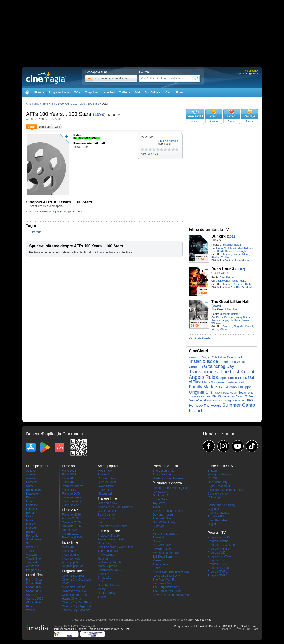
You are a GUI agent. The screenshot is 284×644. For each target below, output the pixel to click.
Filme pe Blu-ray (72, 497)
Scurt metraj (34, 539)
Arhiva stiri (33, 566)
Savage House (162, 549)
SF (28, 543)
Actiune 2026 (70, 518)
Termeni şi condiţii (64, 629)
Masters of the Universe (168, 478)
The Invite (159, 538)
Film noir (32, 509)
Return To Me (244, 396)
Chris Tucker (240, 281)
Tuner (156, 507)
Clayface (213, 509)
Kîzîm (101, 581)
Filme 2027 (69, 475)
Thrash (212, 471)
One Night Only (218, 482)
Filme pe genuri (38, 466)
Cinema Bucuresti (73, 576)
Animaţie (32, 475)
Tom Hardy (218, 251)
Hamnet (103, 559)
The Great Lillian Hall (230, 302)
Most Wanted (197, 401)
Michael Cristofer (230, 314)
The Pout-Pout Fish (165, 580)
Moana (157, 560)
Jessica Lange (220, 320)
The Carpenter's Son (166, 587)
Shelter (102, 597)
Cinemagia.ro (46, 78)
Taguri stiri (33, 562)
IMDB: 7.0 (153, 154)
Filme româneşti (72, 501)
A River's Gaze (162, 545)
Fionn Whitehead (226, 248)
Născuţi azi (105, 494)
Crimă (30, 486)
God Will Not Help (164, 522)
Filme (45, 104)
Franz (156, 568)
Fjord (101, 522)
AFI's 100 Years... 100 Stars (59, 114)
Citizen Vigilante (108, 511)
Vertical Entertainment (238, 260)
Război (215, 257)
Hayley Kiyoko (221, 393)
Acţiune (227, 254)
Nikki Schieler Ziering (219, 401)
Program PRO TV (219, 537)
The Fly (242, 378)
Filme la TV (69, 490)
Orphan (158, 541)
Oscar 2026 (33, 583)
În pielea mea (106, 555)
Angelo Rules (203, 377)
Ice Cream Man (163, 583)
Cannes (31, 595)
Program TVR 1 (218, 572)
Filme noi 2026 (71, 515)
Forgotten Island (218, 520)
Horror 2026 (70, 530)
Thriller (225, 257)
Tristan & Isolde (203, 361)
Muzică (31, 524)
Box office (215, 626)
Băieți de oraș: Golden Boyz (116, 547)
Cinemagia (32, 104)
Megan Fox (105, 471)
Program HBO (217, 564)
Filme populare (109, 531)
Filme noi (69, 466)
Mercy (102, 589)
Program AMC (217, 553)
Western (31, 555)
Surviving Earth (107, 518)
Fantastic (32, 505)
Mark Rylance (245, 248)
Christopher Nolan (230, 245)
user (232, 121)
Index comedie (71, 559)
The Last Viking (163, 518)
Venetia (31, 610)
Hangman (238, 400)
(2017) (232, 236)
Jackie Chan (223, 281)
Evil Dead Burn (162, 557)
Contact (81, 629)
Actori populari (71, 562)
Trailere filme (107, 498)
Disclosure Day (107, 503)
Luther (223, 362)
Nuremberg (105, 543)
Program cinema (59, 92)
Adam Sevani (239, 393)
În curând (109, 92)
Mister (223, 329)
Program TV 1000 (219, 568)
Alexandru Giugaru (200, 357)
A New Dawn (161, 492)
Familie (31, 501)
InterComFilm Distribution (240, 287)
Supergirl (158, 526)
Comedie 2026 (71, 522)
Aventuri (227, 326)
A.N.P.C (126, 629)
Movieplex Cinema (74, 587)
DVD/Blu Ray (231, 626)
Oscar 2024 (33, 591)
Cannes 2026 (35, 599)
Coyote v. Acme (218, 494)
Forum (180, 92)
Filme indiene (70, 505)
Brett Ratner (227, 277)
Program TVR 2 (218, 575)
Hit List (224, 387)
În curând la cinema (167, 483)
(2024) (216, 306)
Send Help (104, 574)
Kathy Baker (204, 396)
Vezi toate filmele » (201, 338)
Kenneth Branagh (236, 251)
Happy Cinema (71, 599)
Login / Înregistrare (247, 74)
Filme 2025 (69, 482)
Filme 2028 (69, 471)
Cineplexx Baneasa (74, 595)
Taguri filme (33, 559)
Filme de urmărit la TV (209, 230)
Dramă (237, 254)
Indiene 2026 (70, 534)
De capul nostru (163, 515)
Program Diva (216, 560)
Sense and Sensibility (221, 505)
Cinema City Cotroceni (76, 580)
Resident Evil (216, 517)
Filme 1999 (57, 104)
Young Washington (220, 475)
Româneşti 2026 (72, 538)
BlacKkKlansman (224, 396)
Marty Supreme (213, 382)
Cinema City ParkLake (76, 610)
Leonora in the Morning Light (171, 488)
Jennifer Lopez (107, 482)
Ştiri (137, 92)
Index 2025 (69, 551)
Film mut (35, 232)
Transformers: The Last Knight (222, 372)
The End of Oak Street (167, 591)
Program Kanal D (219, 549)
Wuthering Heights (110, 562)
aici (102, 252)
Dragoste (32, 494)
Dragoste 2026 (71, 526)
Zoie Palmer (219, 357)
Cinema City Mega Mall (77, 606)
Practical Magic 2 (219, 513)
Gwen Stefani (106, 486)
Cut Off (212, 478)
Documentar (34, 490)
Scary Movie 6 (162, 475)
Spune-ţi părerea (168, 141)
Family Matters (204, 387)
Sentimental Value (109, 570)
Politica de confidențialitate (103, 629)
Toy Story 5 (160, 503)
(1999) (99, 114)
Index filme (70, 542)
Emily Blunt (105, 490)
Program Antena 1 (219, 541)
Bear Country (106, 515)
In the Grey (160, 499)
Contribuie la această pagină (43, 211)
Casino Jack (235, 357)
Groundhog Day (219, 366)
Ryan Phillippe (240, 387)
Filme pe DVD (71, 494)
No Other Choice (108, 585)
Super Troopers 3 (219, 486)
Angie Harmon (228, 378)
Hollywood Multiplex (75, 591)
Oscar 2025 (33, 587)
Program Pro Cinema (221, 545)
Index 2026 (69, 547)
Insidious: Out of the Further (226, 490)
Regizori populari (73, 566)
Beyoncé (103, 475)
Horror (30, 513)
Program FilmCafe (219, 556)
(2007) (240, 269)
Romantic (32, 536)
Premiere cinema (73, 486)
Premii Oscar (34, 580)
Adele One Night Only (167, 576)
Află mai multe (203, 620)
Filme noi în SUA (220, 466)
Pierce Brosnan (225, 317)
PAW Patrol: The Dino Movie (171, 595)
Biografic (239, 326)
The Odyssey (161, 564)
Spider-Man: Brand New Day (171, 572)
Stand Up (32, 547)
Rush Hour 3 (223, 269)
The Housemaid (108, 551)
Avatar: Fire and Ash (111, 539)
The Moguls (213, 406)
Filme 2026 (69, 478)
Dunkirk (218, 236)
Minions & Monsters (165, 534)
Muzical (31, 528)
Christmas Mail (234, 382)
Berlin (30, 606)
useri (195, 121)
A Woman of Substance (113, 526)
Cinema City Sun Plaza (77, 602)
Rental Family (106, 593)
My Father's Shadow (166, 553)
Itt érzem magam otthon (168, 511)
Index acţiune (70, 555)
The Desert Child (164, 471)
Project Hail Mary (109, 536)
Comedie (238, 284)
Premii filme (35, 575)
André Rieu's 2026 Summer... (116, 507)
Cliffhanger (215, 497)
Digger (212, 524)
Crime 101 (104, 578)
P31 (210, 501)
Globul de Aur (35, 602)
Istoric (245, 254)
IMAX (65, 583)
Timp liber (92, 92)
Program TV (34, 570)
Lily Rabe (235, 320)
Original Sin (200, 392)
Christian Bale (107, 478)
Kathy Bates (243, 317)
